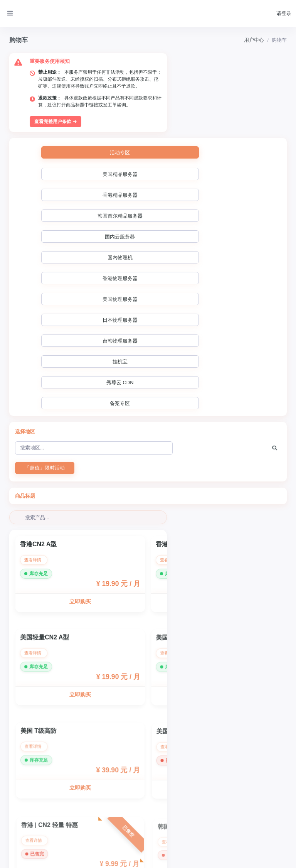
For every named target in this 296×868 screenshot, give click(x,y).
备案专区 (67, 204)
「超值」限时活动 (45, 269)
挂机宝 (184, 183)
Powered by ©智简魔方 (266, 857)
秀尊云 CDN (240, 183)
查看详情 (35, 365)
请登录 (284, 13)
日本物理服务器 (68, 183)
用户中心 (254, 40)
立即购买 (80, 408)
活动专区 (67, 141)
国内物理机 (123, 162)
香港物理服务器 (180, 162)
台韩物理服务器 (127, 183)
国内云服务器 (67, 162)
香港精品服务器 (182, 141)
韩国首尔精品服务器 (246, 141)
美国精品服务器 (124, 141)
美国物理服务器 (238, 162)
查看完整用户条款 (56, 110)
